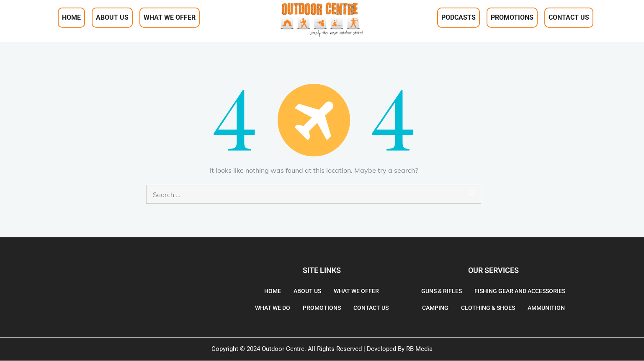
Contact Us (569, 17)
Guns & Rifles (442, 291)
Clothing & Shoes (488, 308)
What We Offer (170, 17)
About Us (112, 17)
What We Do (273, 308)
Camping (435, 308)
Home (71, 17)
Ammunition (546, 308)
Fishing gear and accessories (520, 291)
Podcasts (459, 17)
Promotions (512, 17)
